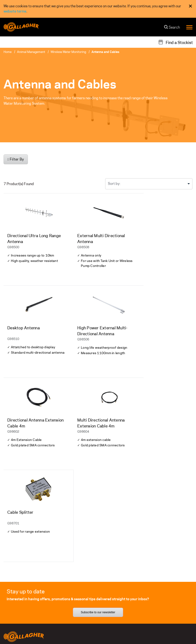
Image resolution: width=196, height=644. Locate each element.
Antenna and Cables (105, 52)
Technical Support (18, 594)
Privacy (121, 632)
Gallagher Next (146, 594)
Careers (75, 603)
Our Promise (144, 585)
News (73, 612)
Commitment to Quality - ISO (166, 632)
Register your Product (21, 603)
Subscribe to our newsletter (98, 526)
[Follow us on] (8, 563)
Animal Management (31, 52)
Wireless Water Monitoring (68, 52)
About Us (76, 576)
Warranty (11, 576)
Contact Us (78, 594)
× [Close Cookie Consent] (190, 6)
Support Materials (18, 585)
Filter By (16, 159)
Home (8, 52)
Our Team (76, 585)
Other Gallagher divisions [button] (26, 632)
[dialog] (98, 9)
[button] (161, 638)
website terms (15, 11)
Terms (135, 632)
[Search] (172, 28)
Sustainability (146, 576)
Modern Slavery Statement (122, 637)
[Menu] (189, 27)
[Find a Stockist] (176, 42)
